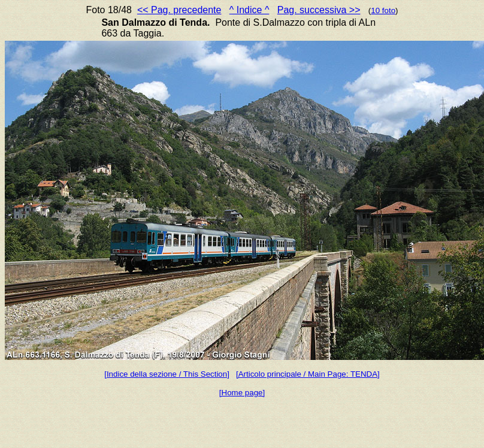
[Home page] (242, 393)
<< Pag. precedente (179, 10)
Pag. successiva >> (319, 10)
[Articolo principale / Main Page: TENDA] (308, 374)
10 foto (383, 10)
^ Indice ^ (249, 10)
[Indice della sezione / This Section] (167, 374)
